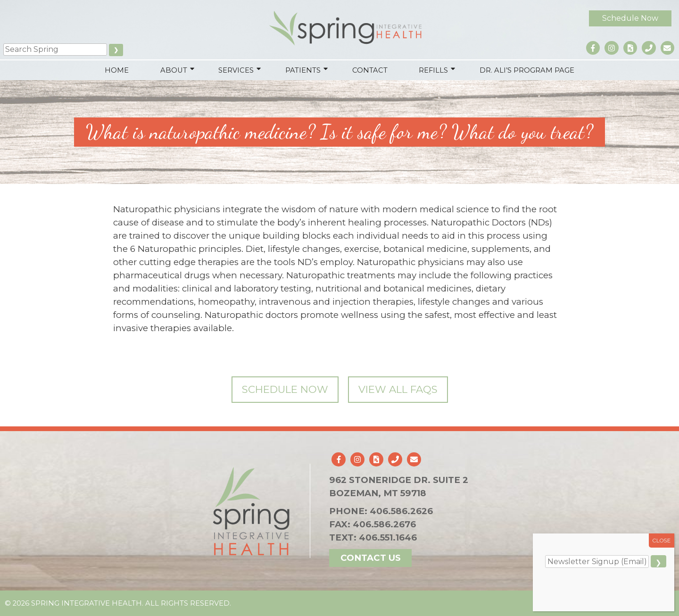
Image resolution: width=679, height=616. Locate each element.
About (174, 70)
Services (236, 70)
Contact (370, 70)
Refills (434, 70)
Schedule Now (630, 18)
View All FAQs (398, 389)
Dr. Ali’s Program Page (527, 70)
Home (117, 70)
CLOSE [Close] (662, 541)
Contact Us (369, 558)
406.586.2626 (401, 511)
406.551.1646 (388, 537)
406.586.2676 (384, 524)
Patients (303, 70)
